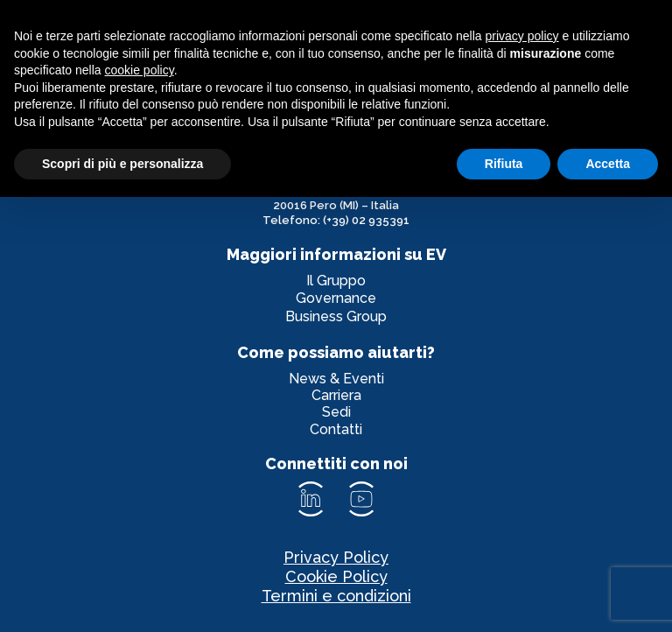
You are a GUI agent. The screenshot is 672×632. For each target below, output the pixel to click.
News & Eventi (336, 379)
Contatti (336, 429)
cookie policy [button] (140, 70)
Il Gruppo (336, 281)
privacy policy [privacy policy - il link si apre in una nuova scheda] (522, 36)
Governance (336, 298)
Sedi (336, 412)
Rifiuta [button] (504, 164)
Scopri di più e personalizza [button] (122, 164)
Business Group (336, 316)
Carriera (336, 395)
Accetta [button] (608, 164)
